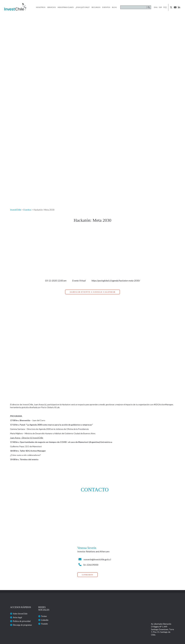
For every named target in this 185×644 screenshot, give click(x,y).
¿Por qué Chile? (83, 7)
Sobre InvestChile (20, 614)
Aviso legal (17, 617)
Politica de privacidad (22, 621)
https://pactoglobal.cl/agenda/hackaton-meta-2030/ (116, 280)
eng (156, 7)
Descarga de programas (22, 625)
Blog (114, 7)
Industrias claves (66, 7)
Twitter (44, 616)
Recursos (96, 7)
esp (160, 7)
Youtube (44, 624)
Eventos (106, 7)
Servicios (51, 7)
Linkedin (45, 620)
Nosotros (41, 7)
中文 (165, 7)
